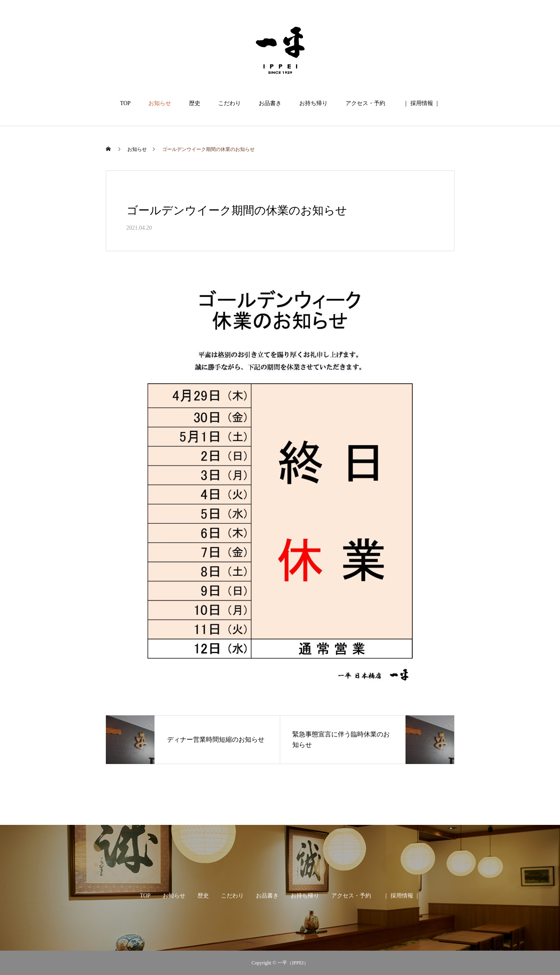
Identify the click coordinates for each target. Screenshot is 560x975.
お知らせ (160, 103)
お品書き (270, 103)
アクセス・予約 (365, 103)
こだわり (230, 103)
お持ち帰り (313, 103)
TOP (125, 103)
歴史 (195, 103)
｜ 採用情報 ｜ (422, 103)
